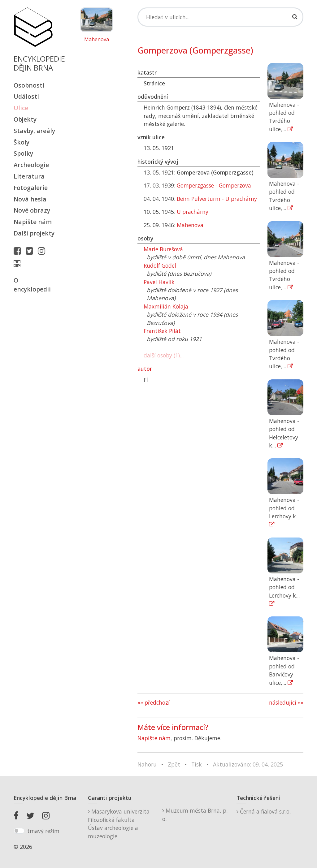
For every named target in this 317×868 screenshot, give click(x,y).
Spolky (23, 153)
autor (145, 369)
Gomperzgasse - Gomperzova (214, 185)
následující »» (286, 702)
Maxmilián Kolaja (166, 306)
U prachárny (193, 212)
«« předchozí (154, 702)
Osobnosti (29, 85)
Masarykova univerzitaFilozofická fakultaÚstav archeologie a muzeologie (119, 824)
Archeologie (31, 165)
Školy (22, 142)
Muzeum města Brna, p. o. (195, 814)
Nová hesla (30, 199)
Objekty (25, 119)
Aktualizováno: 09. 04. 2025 (248, 764)
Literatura (29, 176)
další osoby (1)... (164, 355)
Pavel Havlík (159, 282)
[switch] (19, 831)
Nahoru (147, 764)
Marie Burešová (163, 249)
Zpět (174, 764)
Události (26, 96)
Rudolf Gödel (160, 266)
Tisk (197, 764)
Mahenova (97, 40)
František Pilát (162, 331)
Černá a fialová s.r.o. (264, 811)
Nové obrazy (32, 210)
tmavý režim (43, 831)
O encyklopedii (32, 285)
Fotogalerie (31, 188)
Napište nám (33, 222)
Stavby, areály (34, 131)
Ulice (21, 108)
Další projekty (34, 233)
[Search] (220, 17)
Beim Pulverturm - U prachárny (217, 199)
